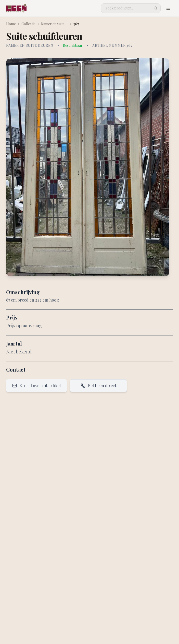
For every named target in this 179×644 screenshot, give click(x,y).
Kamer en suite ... (54, 24)
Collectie (28, 24)
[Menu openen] (168, 8)
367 (76, 24)
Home (11, 24)
